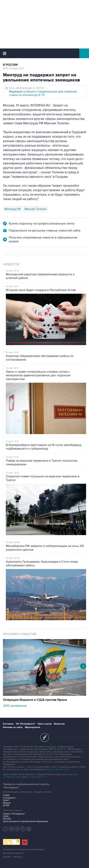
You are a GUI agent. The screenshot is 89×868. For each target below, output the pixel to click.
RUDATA (7, 819)
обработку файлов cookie (57, 769)
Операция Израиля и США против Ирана (35, 700)
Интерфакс (44, 53)
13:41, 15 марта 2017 (14, 68)
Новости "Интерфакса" (14, 814)
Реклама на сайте (13, 727)
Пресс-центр (45, 724)
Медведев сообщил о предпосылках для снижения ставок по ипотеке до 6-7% (43, 93)
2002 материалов (15, 706)
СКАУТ (6, 800)
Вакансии (59, 724)
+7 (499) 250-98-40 (12, 777)
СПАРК (6, 795)
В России (10, 65)
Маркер (7, 803)
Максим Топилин (36, 209)
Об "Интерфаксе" (26, 724)
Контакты (8, 724)
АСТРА (6, 805)
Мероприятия (33, 727)
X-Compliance (9, 798)
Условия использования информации (24, 849)
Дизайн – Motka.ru (13, 857)
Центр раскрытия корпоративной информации (26, 821)
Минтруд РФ (13, 209)
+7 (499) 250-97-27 (38, 777)
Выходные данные (13, 853)
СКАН (6, 816)
